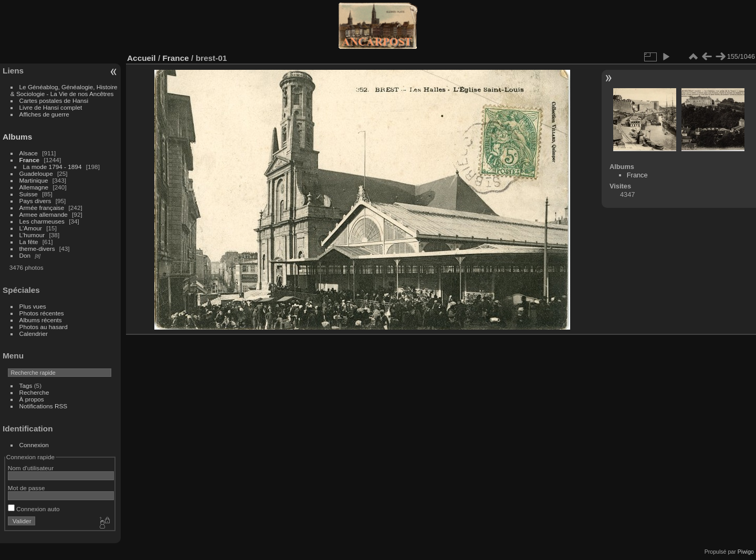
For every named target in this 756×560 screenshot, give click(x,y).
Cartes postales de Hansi (54, 101)
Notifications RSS (44, 406)
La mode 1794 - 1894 (52, 167)
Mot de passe (27, 488)
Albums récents (41, 320)
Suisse (29, 194)
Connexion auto (34, 509)
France (30, 160)
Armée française (42, 208)
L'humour (32, 235)
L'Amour (31, 228)
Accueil (141, 58)
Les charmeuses (42, 221)
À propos (32, 399)
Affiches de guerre (44, 114)
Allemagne (34, 187)
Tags (26, 385)
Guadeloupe (36, 173)
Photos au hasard (44, 327)
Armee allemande (44, 214)
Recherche (34, 392)
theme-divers (37, 249)
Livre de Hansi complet (51, 107)
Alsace (29, 153)
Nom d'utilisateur (31, 468)
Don (25, 255)
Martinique (34, 180)
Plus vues (33, 306)
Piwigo (746, 552)
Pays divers (35, 201)
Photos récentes (42, 313)
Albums (17, 137)
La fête (29, 242)
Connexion (34, 445)
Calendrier (34, 334)
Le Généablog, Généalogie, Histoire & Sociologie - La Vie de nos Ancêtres (64, 90)
